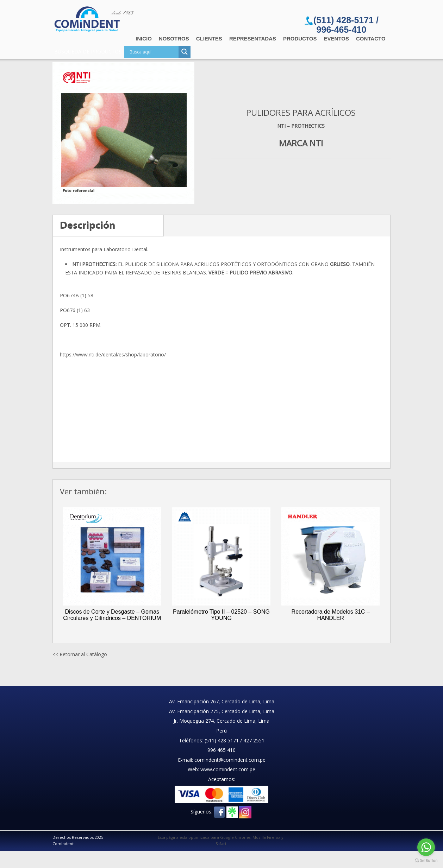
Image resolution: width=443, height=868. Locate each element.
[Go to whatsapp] (426, 847)
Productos (300, 39)
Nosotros (174, 39)
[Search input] (153, 52)
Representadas (253, 39)
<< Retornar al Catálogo (80, 654)
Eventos (336, 39)
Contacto (371, 39)
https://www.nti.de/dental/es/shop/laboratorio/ (113, 354)
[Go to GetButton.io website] (426, 861)
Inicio (144, 39)
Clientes (209, 39)
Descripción (88, 225)
